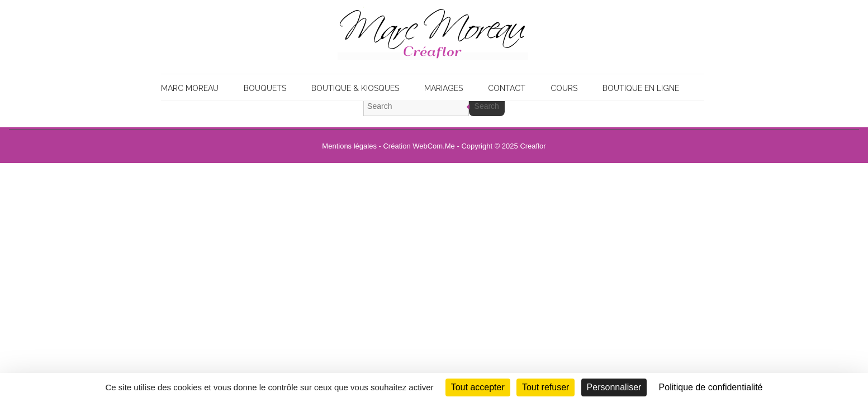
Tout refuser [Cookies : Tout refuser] (546, 387)
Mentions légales (349, 146)
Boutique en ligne (641, 88)
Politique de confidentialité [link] (711, 387)
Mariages (444, 88)
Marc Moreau (190, 88)
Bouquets (265, 88)
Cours (564, 88)
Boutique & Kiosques (355, 88)
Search (487, 106)
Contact (507, 88)
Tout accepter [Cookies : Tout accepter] (478, 387)
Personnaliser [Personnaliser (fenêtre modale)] (614, 387)
